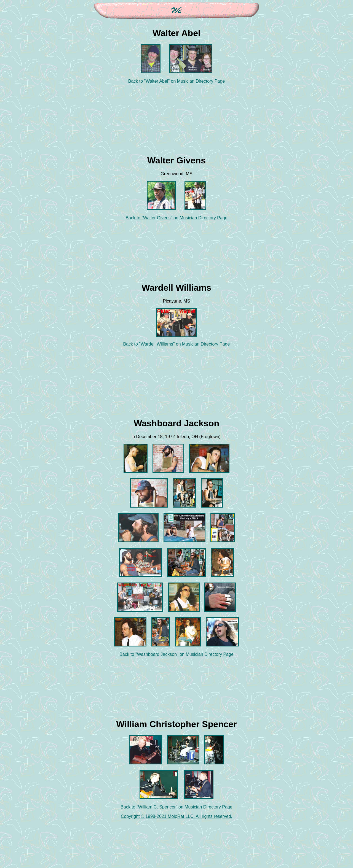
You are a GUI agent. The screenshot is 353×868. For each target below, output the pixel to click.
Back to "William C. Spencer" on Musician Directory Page (176, 807)
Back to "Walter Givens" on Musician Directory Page (176, 218)
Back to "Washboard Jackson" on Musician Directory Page (176, 654)
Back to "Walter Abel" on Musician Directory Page (176, 81)
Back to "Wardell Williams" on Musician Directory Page (177, 344)
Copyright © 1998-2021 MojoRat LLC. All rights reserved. (176, 816)
